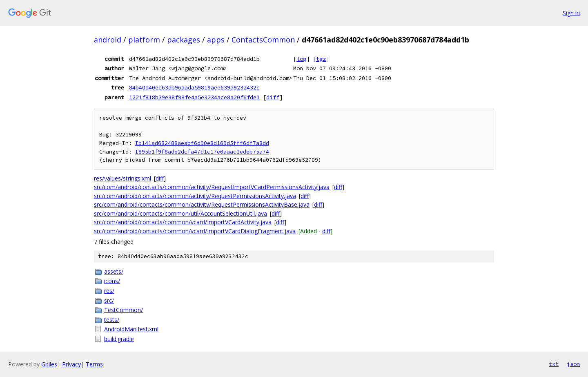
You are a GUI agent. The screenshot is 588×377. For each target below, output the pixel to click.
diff (273, 97)
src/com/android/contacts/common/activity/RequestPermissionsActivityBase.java (202, 204)
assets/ (114, 271)
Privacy (71, 364)
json (573, 364)
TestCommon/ (124, 310)
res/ (109, 291)
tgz (321, 59)
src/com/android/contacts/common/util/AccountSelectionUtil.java (180, 213)
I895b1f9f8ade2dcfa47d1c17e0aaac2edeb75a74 (202, 152)
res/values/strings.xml (122, 178)
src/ (109, 300)
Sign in (571, 13)
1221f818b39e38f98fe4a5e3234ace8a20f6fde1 (194, 97)
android (108, 40)
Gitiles (49, 364)
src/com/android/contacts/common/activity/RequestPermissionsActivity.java (195, 196)
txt (554, 364)
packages (184, 40)
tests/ (112, 320)
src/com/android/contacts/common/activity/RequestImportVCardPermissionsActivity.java (212, 187)
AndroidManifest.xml (131, 329)
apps (216, 40)
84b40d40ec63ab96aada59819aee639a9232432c (194, 87)
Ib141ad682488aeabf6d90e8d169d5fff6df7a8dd (202, 143)
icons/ (112, 281)
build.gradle (119, 339)
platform (144, 40)
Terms (94, 364)
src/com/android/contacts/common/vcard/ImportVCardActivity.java (183, 222)
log (301, 59)
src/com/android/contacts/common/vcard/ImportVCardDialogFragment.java (195, 231)
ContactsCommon (263, 40)
